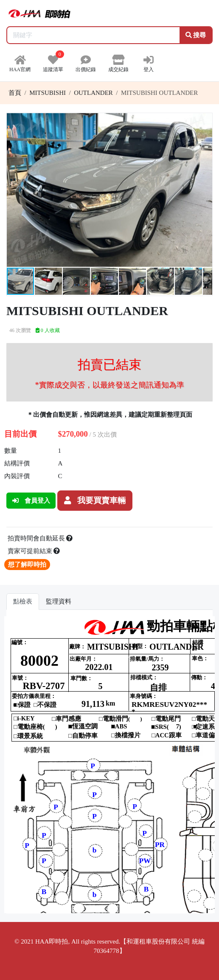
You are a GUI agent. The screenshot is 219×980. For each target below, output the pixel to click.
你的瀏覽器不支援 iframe (109, 765)
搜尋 (196, 35)
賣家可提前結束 (34, 551)
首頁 (15, 93)
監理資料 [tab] (59, 601)
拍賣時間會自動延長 (40, 538)
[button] (205, 121)
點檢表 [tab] (23, 601)
